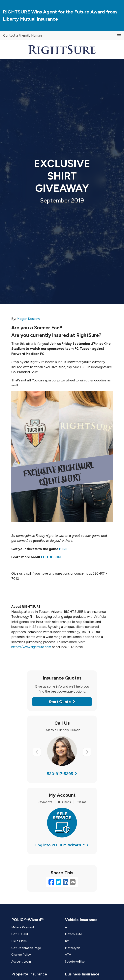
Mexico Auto (74, 934)
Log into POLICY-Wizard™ (62, 845)
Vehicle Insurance (81, 920)
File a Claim (19, 941)
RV (67, 941)
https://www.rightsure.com (31, 647)
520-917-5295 (62, 774)
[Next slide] (87, 752)
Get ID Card (20, 934)
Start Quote (62, 702)
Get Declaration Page (26, 948)
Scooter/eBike (75, 962)
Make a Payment (23, 927)
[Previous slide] (37, 752)
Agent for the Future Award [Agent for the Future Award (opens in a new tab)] (74, 12)
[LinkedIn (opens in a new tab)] (66, 882)
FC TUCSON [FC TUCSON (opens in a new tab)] (51, 557)
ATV (68, 955)
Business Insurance (82, 974)
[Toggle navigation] (119, 35)
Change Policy (21, 955)
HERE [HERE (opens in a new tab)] (63, 549)
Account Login (21, 962)
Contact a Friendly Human (22, 35)
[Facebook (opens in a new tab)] (51, 882)
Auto (68, 927)
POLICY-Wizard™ (28, 920)
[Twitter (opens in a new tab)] (58, 882)
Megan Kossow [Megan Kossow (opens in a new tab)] (28, 319)
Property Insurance (29, 974)
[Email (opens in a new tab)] (73, 882)
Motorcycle (73, 948)
